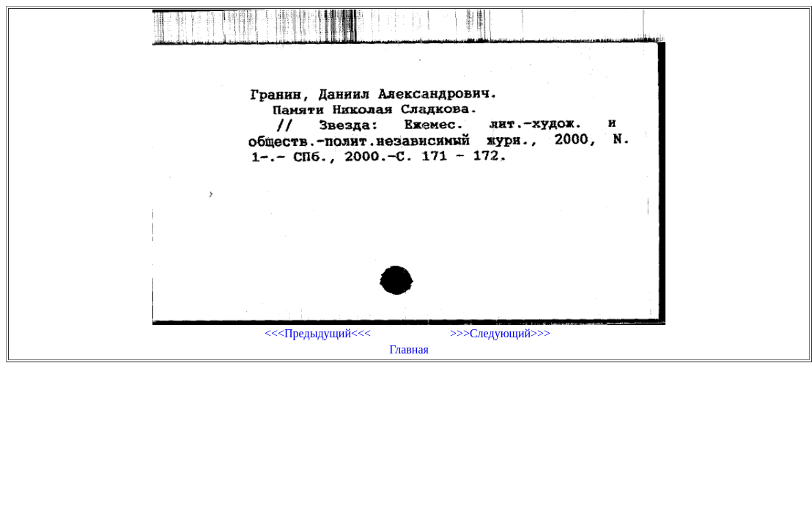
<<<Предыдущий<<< (318, 333)
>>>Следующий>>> (500, 333)
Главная (409, 349)
